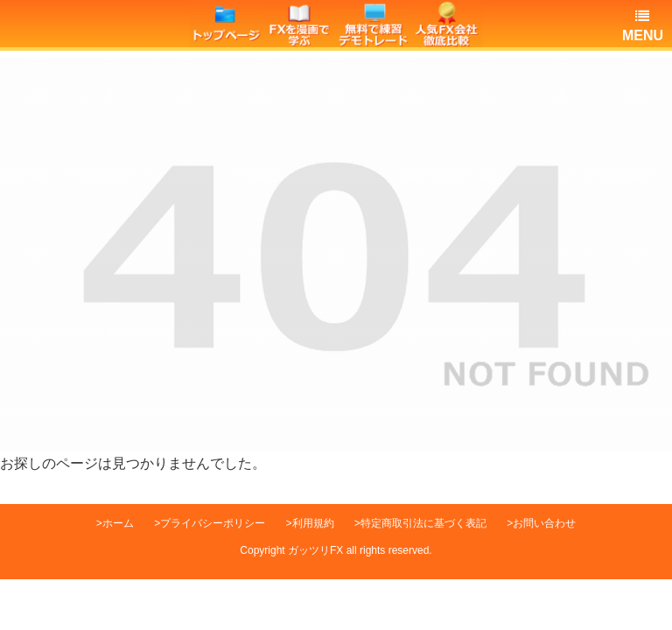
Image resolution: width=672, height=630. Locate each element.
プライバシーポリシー (213, 523)
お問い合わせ (544, 523)
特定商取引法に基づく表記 (423, 523)
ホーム (118, 523)
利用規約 (313, 523)
